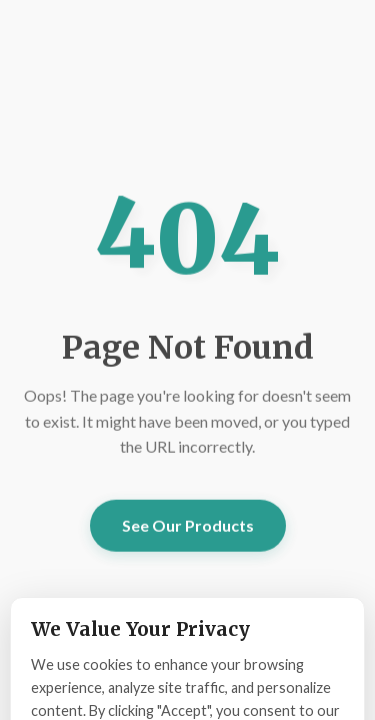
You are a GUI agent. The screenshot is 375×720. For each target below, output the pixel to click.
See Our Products (188, 525)
